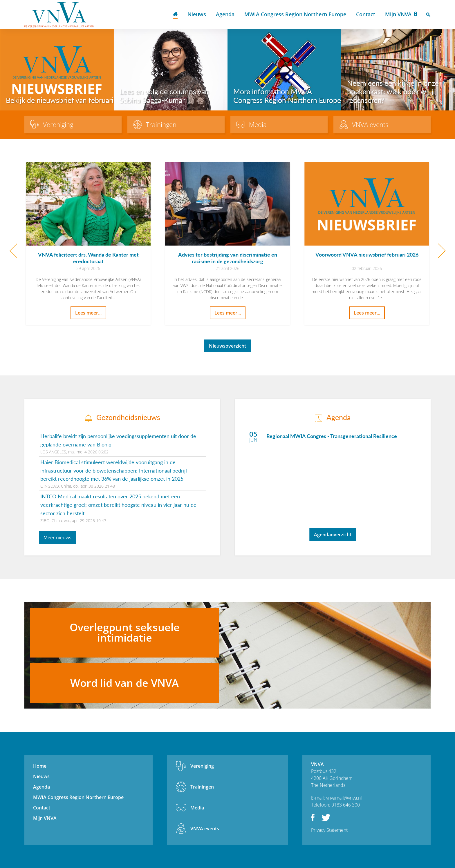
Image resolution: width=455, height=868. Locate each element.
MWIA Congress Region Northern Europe (295, 14)
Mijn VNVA (398, 14)
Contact (366, 14)
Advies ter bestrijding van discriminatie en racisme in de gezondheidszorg (228, 258)
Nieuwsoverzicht (228, 346)
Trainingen (202, 787)
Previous (13, 251)
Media (197, 808)
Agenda (225, 14)
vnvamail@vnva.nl (344, 798)
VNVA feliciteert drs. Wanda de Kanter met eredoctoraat (88, 258)
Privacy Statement (329, 830)
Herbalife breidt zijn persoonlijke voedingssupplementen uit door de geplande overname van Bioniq (118, 440)
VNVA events (205, 829)
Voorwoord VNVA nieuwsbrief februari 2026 (367, 255)
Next (442, 251)
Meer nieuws (57, 537)
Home (175, 15)
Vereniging (202, 766)
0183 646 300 (346, 805)
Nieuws (197, 14)
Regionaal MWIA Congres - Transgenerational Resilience (332, 436)
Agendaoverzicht (333, 535)
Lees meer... (88, 313)
